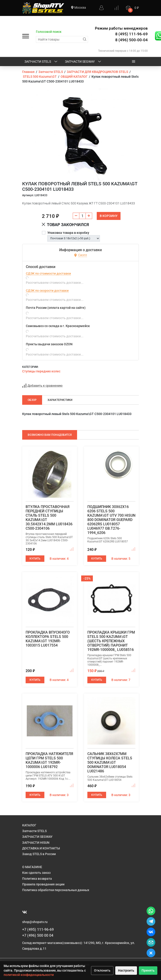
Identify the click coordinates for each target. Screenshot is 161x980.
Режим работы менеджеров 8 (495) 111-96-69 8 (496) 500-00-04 (121, 34)
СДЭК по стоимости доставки (48, 273)
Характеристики (60, 400)
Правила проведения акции (43, 884)
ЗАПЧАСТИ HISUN (36, 843)
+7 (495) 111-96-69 (38, 930)
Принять (148, 970)
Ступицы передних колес (41, 371)
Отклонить (102, 970)
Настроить (126, 970)
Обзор (32, 400)
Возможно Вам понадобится (50, 435)
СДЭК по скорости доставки (47, 291)
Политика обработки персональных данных (56, 890)
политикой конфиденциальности (29, 975)
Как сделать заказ (36, 873)
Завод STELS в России (39, 854)
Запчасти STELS (41, 62)
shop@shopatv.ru (35, 922)
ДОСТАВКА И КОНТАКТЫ (41, 848)
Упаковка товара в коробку (68, 233)
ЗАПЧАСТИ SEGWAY (83, 62)
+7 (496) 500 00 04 (38, 935)
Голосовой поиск (49, 32)
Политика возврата (37, 879)
